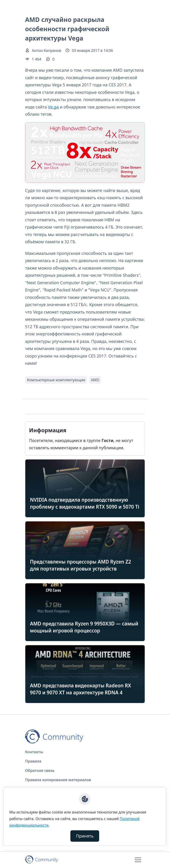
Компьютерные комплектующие (56, 380)
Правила (33, 761)
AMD (95, 380)
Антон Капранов (46, 51)
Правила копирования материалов (58, 780)
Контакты (34, 752)
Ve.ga (53, 107)
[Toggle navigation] (138, 860)
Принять (85, 836)
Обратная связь (40, 770)
